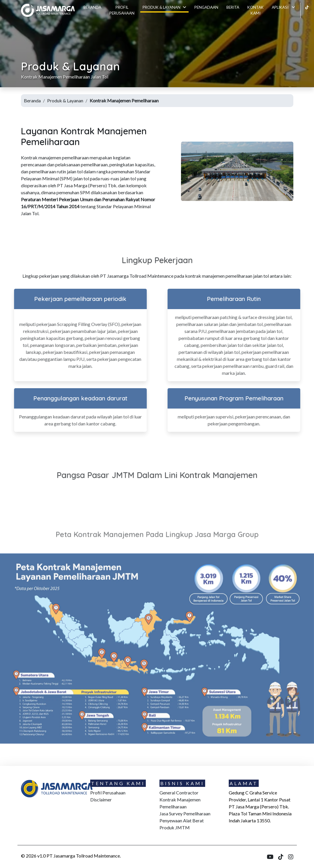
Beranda (92, 7)
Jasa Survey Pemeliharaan (185, 813)
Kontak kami (256, 10)
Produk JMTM (175, 827)
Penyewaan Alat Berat (182, 820)
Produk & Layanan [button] (164, 7)
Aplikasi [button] (283, 7)
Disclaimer (101, 800)
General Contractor (179, 793)
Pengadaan (206, 7)
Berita (233, 7)
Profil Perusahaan (122, 10)
